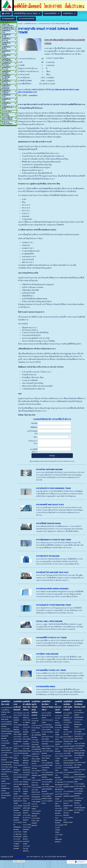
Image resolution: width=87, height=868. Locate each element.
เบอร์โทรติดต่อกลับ (32, 432)
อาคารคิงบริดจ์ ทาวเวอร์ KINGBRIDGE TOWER (53, 488)
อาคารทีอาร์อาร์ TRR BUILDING (48, 556)
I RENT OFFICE (20, 857)
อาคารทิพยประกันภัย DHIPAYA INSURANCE (52, 589)
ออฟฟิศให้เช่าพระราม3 (30, 24)
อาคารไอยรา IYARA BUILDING (47, 654)
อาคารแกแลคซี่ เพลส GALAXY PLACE (50, 505)
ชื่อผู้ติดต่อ (34, 427)
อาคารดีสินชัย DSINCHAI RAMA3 (48, 524)
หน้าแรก (20, 24)
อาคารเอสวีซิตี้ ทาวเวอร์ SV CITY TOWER (51, 638)
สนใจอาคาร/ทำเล (33, 442)
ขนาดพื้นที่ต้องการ (34, 450)
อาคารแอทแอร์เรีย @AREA (46, 687)
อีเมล (36, 437)
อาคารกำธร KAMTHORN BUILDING (49, 470)
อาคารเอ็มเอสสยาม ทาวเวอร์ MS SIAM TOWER (54, 540)
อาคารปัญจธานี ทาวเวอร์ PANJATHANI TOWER (54, 605)
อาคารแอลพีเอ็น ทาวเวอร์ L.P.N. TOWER (51, 670)
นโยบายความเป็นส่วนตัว (64, 461)
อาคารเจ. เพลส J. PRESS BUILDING (49, 621)
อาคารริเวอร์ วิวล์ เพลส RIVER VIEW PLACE (52, 572)
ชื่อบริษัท (34, 423)
